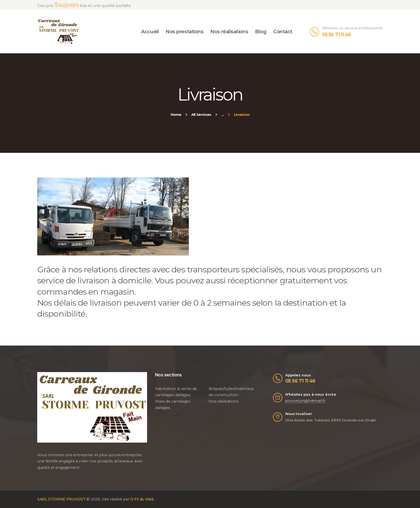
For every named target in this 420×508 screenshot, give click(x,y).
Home (176, 114)
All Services (201, 114)
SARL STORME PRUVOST (61, 499)
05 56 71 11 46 (300, 381)
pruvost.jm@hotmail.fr (305, 401)
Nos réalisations (224, 401)
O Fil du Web (142, 499)
